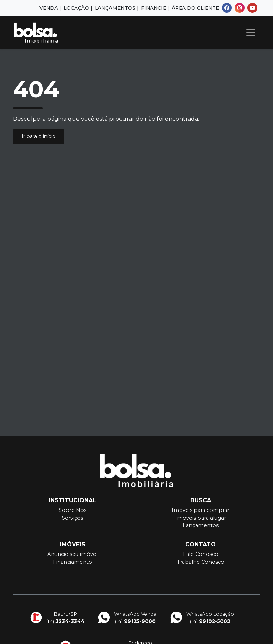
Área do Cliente (195, 8)
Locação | (78, 8)
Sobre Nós (73, 510)
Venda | (50, 8)
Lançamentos (201, 525)
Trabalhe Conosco (201, 562)
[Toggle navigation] (251, 33)
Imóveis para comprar (200, 510)
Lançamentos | (117, 8)
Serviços (73, 518)
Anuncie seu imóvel (73, 554)
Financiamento (73, 562)
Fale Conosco (201, 554)
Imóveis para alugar (201, 518)
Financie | (155, 8)
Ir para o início (39, 136)
